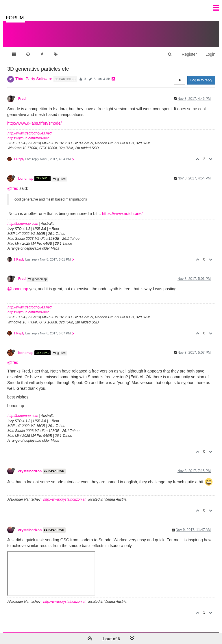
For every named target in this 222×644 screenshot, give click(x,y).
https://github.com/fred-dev (28, 138)
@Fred (59, 179)
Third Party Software (34, 79)
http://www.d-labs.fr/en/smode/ (34, 123)
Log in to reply (201, 80)
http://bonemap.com (23, 224)
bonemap (26, 179)
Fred (22, 99)
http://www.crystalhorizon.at (64, 499)
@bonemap (37, 279)
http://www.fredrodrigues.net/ (30, 133)
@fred (13, 188)
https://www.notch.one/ (122, 214)
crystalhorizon (30, 471)
